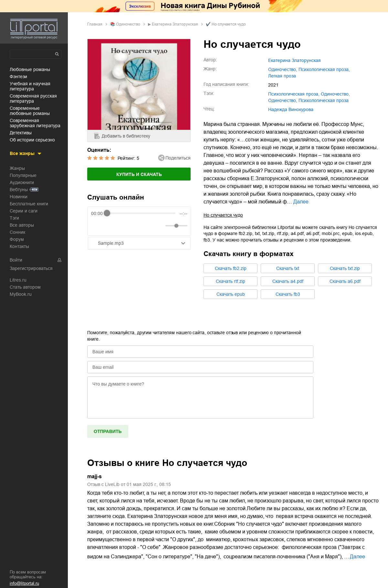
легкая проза (282, 76)
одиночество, (283, 69)
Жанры (17, 168)
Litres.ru (18, 280)
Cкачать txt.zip (345, 268)
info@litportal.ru (24, 583)
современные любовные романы (30, 111)
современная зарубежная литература (35, 123)
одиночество (128, 24)
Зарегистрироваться (31, 268)
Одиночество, (283, 100)
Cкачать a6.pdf (345, 281)
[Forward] (126, 226)
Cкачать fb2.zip (231, 268)
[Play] (112, 226)
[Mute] (159, 226)
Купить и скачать (139, 174)
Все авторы (22, 225)
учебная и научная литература (30, 86)
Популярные (23, 175)
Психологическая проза (324, 100)
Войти (16, 260)
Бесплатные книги (29, 204)
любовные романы (30, 69)
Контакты (19, 246)
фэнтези (18, 77)
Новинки (19, 197)
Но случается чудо (223, 215)
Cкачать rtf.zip (231, 281)
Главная (95, 24)
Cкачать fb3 (288, 294)
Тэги (14, 218)
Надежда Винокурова (291, 109)
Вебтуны (19, 190)
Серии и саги (24, 211)
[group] (139, 221)
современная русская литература (33, 98)
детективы (21, 133)
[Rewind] (98, 226)
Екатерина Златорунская (175, 24)
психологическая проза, (324, 69)
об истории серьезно (32, 140)
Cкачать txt (288, 268)
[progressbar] (141, 213)
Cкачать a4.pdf (288, 281)
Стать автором (25, 287)
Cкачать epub (231, 294)
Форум (17, 239)
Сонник (17, 232)
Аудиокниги (22, 182)
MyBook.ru (21, 294)
